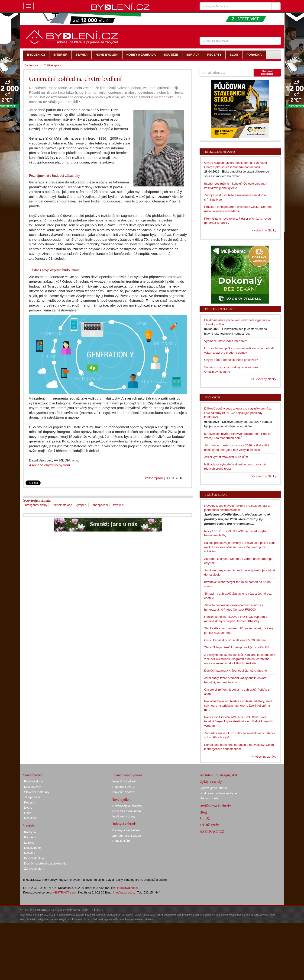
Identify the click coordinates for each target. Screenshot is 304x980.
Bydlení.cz (31, 65)
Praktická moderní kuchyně (219, 793)
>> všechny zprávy (264, 757)
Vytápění (81, 505)
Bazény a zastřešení (126, 830)
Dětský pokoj (33, 848)
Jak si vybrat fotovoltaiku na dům (226, 457)
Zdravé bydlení (34, 869)
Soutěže (205, 819)
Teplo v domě (209, 798)
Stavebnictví (32, 775)
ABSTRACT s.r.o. (65, 892)
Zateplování (32, 797)
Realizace (31, 818)
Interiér (29, 826)
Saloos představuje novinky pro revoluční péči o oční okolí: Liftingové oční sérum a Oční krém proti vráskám (239, 547)
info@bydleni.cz (128, 888)
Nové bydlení (121, 799)
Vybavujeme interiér (214, 788)
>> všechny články (264, 230)
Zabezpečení (99, 505)
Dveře (28, 808)
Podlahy (30, 802)
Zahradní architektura (127, 836)
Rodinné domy (34, 781)
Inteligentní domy (36, 505)
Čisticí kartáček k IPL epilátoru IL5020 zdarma (235, 640)
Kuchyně (30, 832)
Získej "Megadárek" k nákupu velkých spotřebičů (237, 647)
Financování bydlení (127, 775)
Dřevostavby (32, 787)
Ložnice (29, 843)
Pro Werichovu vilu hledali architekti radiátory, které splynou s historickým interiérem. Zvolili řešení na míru (238, 705)
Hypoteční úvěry (123, 787)
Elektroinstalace (61, 505)
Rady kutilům (121, 841)
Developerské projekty (127, 806)
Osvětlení (118, 505)
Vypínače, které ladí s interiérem (226, 341)
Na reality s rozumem (127, 811)
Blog (203, 812)
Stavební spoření (124, 792)
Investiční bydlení (124, 781)
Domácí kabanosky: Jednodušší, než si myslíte (236, 671)
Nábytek (30, 853)
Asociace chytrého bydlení (50, 465)
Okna (28, 813)
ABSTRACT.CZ (212, 831)
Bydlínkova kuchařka (215, 806)
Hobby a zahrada (124, 824)
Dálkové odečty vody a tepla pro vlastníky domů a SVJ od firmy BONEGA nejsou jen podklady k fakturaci (237, 413)
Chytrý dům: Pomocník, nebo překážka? (231, 360)
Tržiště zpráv (153, 478)
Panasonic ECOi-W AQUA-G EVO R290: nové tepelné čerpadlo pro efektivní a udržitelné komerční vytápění (239, 721)
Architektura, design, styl (218, 775)
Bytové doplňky (34, 858)
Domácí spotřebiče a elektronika (46, 863)
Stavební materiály (37, 792)
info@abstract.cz (124, 892)
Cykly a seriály (211, 781)
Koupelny (30, 837)
